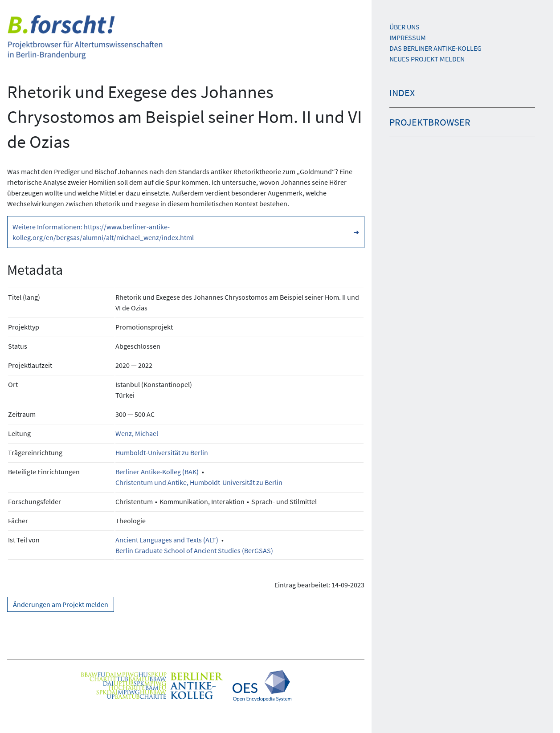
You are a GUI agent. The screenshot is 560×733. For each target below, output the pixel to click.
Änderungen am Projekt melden (61, 604)
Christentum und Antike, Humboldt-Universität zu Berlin (199, 482)
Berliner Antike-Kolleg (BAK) (157, 472)
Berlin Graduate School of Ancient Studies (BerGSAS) (194, 550)
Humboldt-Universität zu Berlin (162, 452)
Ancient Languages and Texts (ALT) (167, 540)
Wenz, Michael (137, 433)
